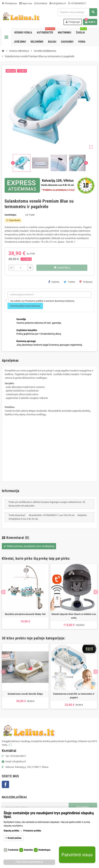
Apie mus (26, 3)
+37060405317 (77, 3)
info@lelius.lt (58, 3)
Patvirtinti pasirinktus (29, 862)
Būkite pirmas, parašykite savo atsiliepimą (29, 546)
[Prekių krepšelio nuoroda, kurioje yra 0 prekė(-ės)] (90, 22)
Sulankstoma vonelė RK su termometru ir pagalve (74, 696)
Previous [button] (3, 592)
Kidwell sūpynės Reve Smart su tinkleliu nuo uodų (74, 616)
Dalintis (54, 282)
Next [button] (96, 592)
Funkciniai (13, 850)
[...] (10, 745)
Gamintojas (10, 215)
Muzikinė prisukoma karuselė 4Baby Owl (25, 614)
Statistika (28, 850)
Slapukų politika (11, 831)
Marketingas (44, 850)
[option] (25, 596)
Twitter (69, 282)
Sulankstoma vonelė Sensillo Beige (25, 694)
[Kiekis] (21, 268)
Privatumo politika (32, 831)
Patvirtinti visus (77, 855)
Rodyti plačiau (15, 838)
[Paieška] (77, 12)
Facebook (5, 784)
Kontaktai (41, 3)
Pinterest (86, 282)
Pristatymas (9, 3)
